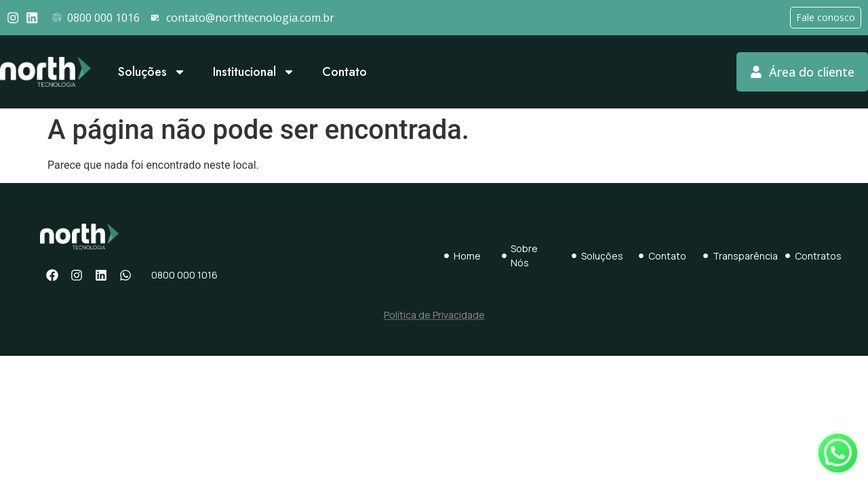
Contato (344, 72)
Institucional (254, 72)
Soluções (152, 72)
